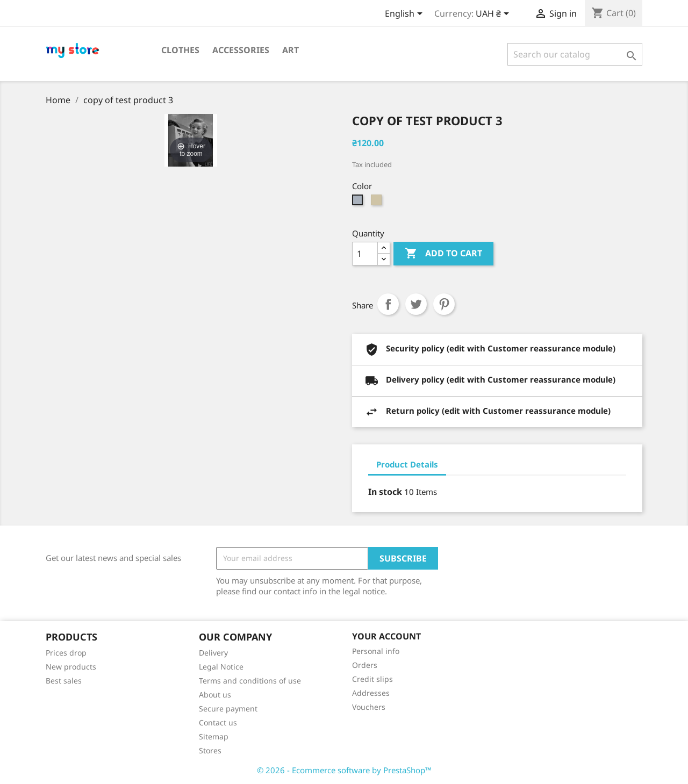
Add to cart (443, 254)
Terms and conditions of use (250, 681)
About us (215, 695)
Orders (365, 665)
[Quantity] (365, 254)
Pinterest (444, 304)
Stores (210, 750)
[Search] (575, 54)
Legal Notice (221, 667)
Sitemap (214, 736)
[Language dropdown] (406, 15)
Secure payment (228, 709)
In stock (385, 492)
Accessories (241, 50)
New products (71, 667)
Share (388, 304)
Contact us (218, 722)
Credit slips (372, 679)
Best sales (64, 681)
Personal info (376, 651)
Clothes (180, 50)
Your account (386, 636)
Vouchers (369, 707)
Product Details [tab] (407, 464)
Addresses (371, 693)
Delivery (213, 653)
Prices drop (66, 653)
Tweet (416, 304)
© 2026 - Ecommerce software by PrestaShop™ (344, 770)
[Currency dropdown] (494, 15)
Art (291, 50)
